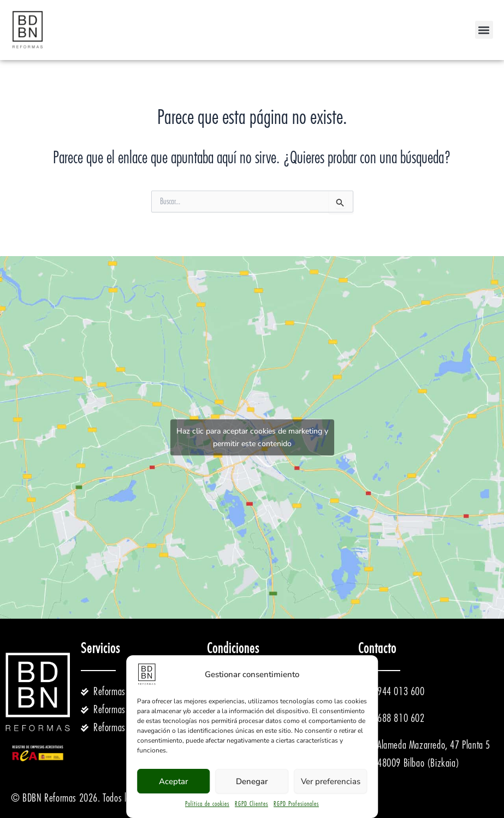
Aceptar (173, 781)
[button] (484, 30)
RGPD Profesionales (296, 804)
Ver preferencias (331, 781)
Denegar (252, 781)
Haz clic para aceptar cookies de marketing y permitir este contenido (252, 437)
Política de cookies (207, 804)
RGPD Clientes (251, 804)
